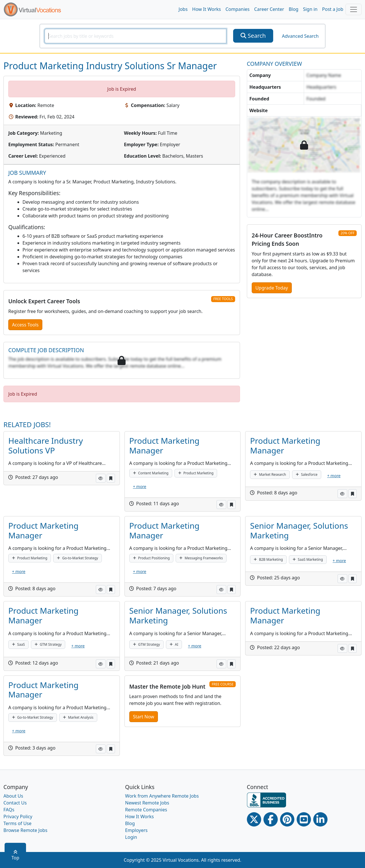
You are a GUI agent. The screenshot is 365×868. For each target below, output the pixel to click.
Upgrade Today (272, 288)
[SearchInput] (135, 36)
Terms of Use (17, 823)
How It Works (207, 9)
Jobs (183, 9)
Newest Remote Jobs (147, 803)
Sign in (310, 9)
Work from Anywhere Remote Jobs (162, 796)
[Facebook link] (271, 819)
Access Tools (25, 325)
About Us (13, 796)
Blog (293, 9)
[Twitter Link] (254, 819)
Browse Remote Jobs (25, 830)
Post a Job (333, 9)
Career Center (269, 9)
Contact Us (15, 803)
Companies (237, 9)
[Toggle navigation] (354, 9)
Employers (136, 830)
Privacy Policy (18, 817)
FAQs (9, 810)
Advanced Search (300, 36)
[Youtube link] (304, 819)
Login (131, 837)
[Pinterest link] (287, 819)
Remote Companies (146, 810)
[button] (101, 478)
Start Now (144, 717)
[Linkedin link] (320, 819)
